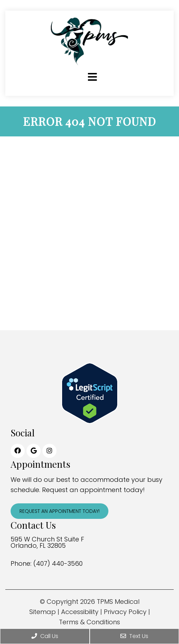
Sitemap (43, 612)
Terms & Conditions (89, 622)
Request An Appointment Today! (59, 511)
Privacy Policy (125, 612)
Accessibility (80, 612)
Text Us (134, 636)
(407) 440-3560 (58, 564)
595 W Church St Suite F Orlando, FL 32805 (47, 542)
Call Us (45, 636)
